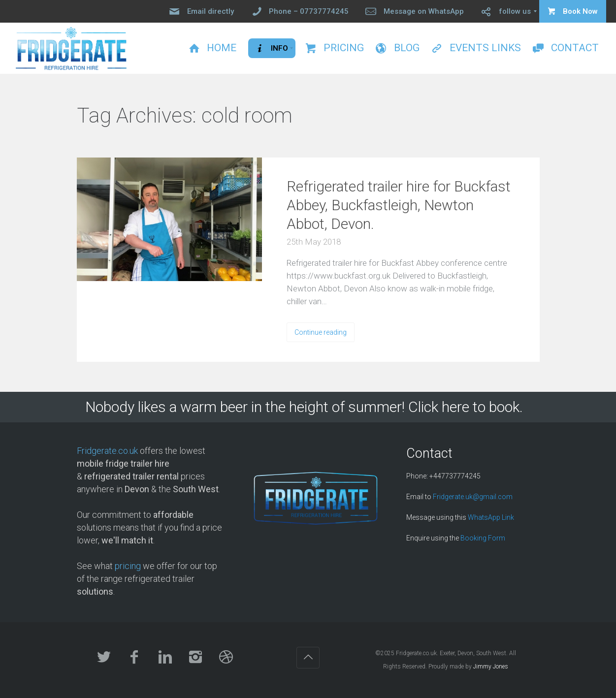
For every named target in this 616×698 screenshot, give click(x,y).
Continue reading (321, 332)
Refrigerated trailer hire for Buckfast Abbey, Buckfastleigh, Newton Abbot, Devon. (399, 205)
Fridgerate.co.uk (107, 451)
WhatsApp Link (491, 517)
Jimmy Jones (491, 666)
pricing (128, 566)
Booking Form (483, 538)
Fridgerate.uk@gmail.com (473, 497)
